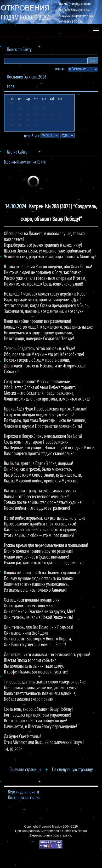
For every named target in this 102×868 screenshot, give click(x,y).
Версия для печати (23, 792)
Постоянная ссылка (24, 798)
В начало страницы (25, 770)
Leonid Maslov (52, 827)
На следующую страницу (72, 770)
